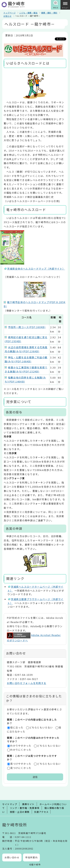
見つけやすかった (21, 764)
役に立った (17, 727)
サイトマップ (10, 804)
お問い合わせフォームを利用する (27, 683)
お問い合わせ (12, 857)
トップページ (10, 13)
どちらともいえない (41, 727)
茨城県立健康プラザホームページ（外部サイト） (35, 601)
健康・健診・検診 (49, 13)
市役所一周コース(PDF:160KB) (27, 327)
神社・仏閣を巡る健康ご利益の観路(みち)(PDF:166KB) (26, 359)
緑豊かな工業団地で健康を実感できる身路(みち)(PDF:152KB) (26, 369)
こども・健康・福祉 (28, 13)
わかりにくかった (21, 750)
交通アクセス (41, 812)
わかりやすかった (21, 746)
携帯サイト (28, 804)
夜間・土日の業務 (20, 812)
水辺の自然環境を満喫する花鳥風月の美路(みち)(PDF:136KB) (26, 349)
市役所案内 (31, 857)
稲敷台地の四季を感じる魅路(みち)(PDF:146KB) (25, 379)
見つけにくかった (21, 768)
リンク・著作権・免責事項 (25, 808)
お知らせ (8, 16)
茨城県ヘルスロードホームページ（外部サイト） (35, 589)
